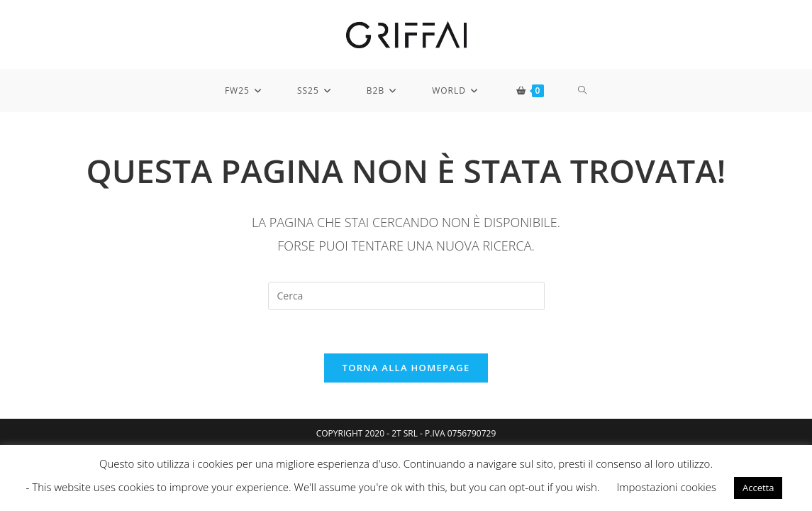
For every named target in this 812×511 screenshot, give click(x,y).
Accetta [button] (758, 488)
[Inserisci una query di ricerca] (406, 296)
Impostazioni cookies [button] (666, 487)
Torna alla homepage (406, 368)
